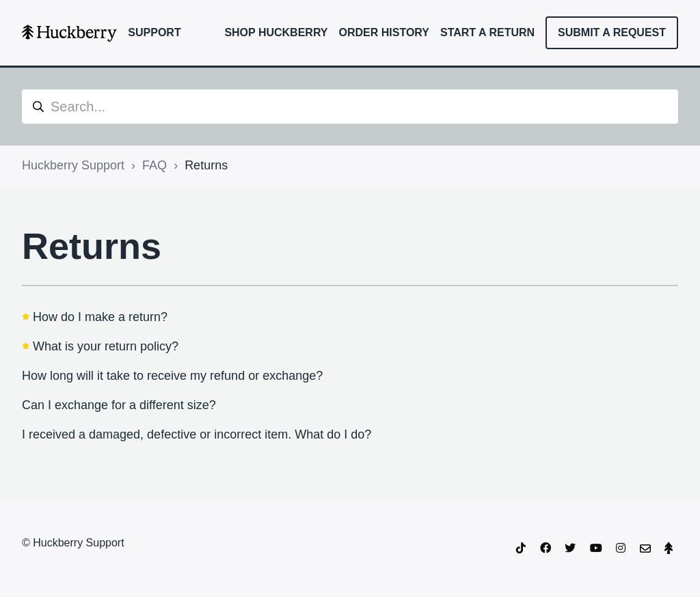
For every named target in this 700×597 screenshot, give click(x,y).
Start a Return (487, 32)
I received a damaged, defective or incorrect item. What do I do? (197, 434)
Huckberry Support (73, 165)
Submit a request (612, 32)
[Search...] (350, 107)
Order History (384, 32)
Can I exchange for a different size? (119, 405)
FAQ (154, 165)
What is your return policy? (106, 346)
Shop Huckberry (276, 32)
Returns (206, 165)
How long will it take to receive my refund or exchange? (172, 376)
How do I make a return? (100, 317)
